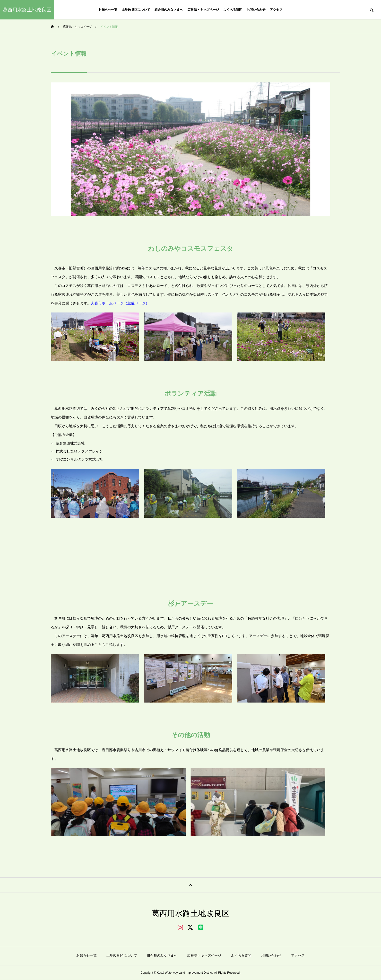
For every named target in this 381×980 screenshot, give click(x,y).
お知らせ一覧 (108, 10)
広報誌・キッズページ (203, 10)
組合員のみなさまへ (169, 10)
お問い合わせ (256, 10)
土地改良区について (136, 10)
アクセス (276, 10)
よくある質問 (233, 10)
